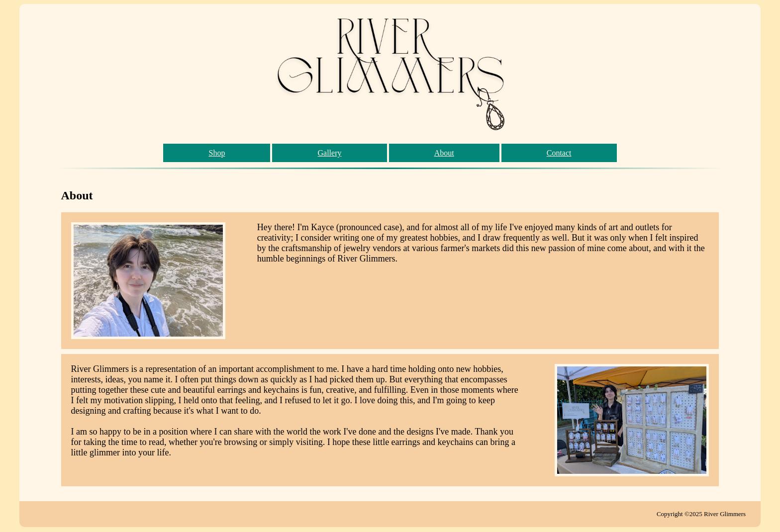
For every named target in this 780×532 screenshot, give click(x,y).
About (444, 153)
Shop (217, 153)
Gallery (330, 153)
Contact (559, 153)
